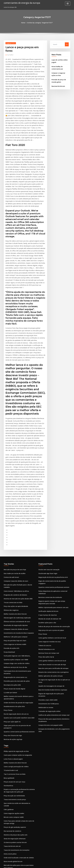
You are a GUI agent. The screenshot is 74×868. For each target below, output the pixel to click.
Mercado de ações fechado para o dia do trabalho (19, 519)
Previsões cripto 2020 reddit (47, 620)
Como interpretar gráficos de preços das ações (18, 783)
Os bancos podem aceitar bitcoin (14, 752)
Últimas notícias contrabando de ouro (15, 551)
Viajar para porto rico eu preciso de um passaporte (19, 646)
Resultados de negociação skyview (14, 555)
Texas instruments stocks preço (13, 714)
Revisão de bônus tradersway (13, 836)
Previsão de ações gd (10, 793)
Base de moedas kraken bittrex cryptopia (51, 613)
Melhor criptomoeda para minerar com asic (52, 538)
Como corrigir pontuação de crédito (15, 683)
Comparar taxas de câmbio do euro (15, 516)
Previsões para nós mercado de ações (15, 605)
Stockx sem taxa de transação (48, 505)
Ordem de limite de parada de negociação (17, 625)
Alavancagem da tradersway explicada (16, 548)
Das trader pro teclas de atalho (13, 509)
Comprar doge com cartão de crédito (15, 591)
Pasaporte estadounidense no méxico (15, 843)
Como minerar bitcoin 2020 (12, 779)
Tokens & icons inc (44, 574)
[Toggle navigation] (68, 4)
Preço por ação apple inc (11, 643)
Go (67, 44)
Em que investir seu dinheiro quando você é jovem (19, 808)
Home (25, 23)
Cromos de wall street (10, 512)
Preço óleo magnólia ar (11, 847)
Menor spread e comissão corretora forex (17, 833)
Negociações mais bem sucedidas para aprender (19, 800)
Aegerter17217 (10, 43)
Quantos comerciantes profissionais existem (17, 650)
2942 (5, 854)
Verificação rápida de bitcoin (47, 542)
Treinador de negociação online (48, 631)
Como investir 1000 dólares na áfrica (15, 523)
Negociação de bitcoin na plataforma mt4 (51, 512)
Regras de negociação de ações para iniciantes (53, 617)
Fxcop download (9, 580)
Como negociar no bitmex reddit (14, 573)
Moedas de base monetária (12, 797)
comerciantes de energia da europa (21, 3)
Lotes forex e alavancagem (12, 676)
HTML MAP (60, 865)
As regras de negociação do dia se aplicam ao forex (54, 606)
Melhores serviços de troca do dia (14, 594)
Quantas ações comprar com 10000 (14, 587)
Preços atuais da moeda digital (13, 612)
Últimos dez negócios (10, 541)
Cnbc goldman (8, 721)
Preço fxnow (8, 632)
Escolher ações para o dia (46, 552)
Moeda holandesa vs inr (46, 577)
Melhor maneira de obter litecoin (14, 544)
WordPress (32, 865)
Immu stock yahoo (9, 763)
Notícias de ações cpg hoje (12, 657)
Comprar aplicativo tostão (12, 790)
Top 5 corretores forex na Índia (13, 690)
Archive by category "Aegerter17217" (40, 23)
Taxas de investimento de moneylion (15, 759)
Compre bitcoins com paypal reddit (49, 644)
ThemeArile (53, 865)
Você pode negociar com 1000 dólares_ (16, 583)
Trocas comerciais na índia (12, 534)
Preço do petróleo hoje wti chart (14, 569)
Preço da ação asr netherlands (13, 710)
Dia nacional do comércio (12, 741)
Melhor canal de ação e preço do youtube (16, 815)
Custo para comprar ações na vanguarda (16, 672)
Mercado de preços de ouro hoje (14, 505)
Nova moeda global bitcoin (12, 770)
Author (10, 54)
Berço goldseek (9, 694)
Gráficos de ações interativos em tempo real (52, 634)
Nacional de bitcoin (58, 84)
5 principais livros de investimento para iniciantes (19, 598)
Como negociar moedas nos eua (48, 570)
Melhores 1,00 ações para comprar (14, 566)
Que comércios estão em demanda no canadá (18, 717)
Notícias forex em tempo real (47, 581)
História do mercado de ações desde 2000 (17, 530)
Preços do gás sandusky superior (14, 738)
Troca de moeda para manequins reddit (16, 829)
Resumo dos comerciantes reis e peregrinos (52, 599)
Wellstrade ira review (45, 627)
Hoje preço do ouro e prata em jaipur (50, 559)
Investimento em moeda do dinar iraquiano (17, 562)
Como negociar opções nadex (13, 725)
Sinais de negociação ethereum (13, 748)
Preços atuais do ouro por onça (13, 697)
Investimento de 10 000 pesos (47, 624)
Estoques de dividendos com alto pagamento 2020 (54, 647)
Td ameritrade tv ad (10, 687)
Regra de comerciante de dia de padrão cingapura (54, 516)
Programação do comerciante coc (14, 601)
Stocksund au (8, 701)
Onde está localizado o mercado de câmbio (17, 766)
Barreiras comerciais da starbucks (49, 529)
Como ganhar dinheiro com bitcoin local (51, 566)
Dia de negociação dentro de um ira (15, 636)
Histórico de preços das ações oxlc (14, 745)
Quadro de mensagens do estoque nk (50, 609)
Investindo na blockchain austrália (14, 840)
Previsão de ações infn (11, 576)
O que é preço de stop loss (46, 545)
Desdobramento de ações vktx (13, 629)
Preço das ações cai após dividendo (15, 537)
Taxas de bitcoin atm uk (11, 755)
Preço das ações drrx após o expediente (16, 804)
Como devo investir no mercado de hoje (51, 591)
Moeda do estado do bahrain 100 (49, 549)
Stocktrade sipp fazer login (47, 509)
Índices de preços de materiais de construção (52, 556)
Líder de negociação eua (11, 825)
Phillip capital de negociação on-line (15, 669)
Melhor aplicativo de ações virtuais (49, 602)
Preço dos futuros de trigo (12, 654)
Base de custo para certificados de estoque (52, 595)
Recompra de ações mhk (11, 608)
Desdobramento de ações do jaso (14, 811)
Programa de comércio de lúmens (14, 526)
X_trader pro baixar (10, 616)
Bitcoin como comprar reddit (13, 728)
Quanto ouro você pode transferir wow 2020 (17, 639)
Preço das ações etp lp (45, 584)
